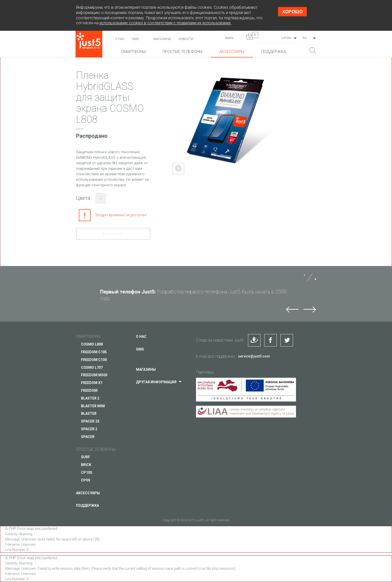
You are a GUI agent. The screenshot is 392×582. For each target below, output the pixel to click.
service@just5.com (254, 356)
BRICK (86, 465)
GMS (135, 39)
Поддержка (274, 52)
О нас (120, 39)
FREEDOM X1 (92, 383)
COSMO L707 (92, 367)
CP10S (87, 472)
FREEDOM (89, 390)
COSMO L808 (92, 344)
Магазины (162, 39)
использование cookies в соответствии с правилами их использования (165, 23)
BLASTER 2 (90, 398)
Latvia (286, 38)
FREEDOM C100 (94, 360)
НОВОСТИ (186, 39)
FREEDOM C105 (94, 352)
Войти (229, 38)
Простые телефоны (182, 52)
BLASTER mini (93, 406)
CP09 (85, 480)
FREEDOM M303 (94, 375)
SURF (85, 457)
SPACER (88, 437)
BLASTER (89, 413)
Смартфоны (133, 52)
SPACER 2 (89, 429)
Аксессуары (232, 52)
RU (305, 38)
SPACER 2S (90, 421)
